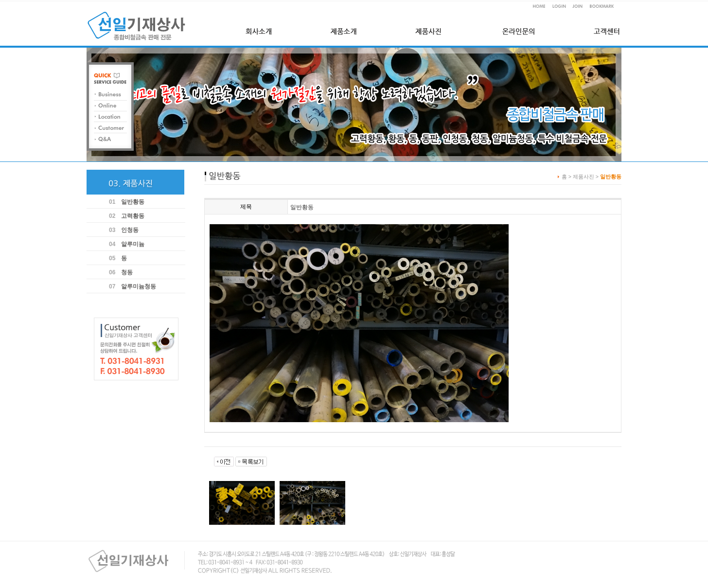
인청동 (130, 230)
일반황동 (133, 202)
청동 (127, 272)
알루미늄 (133, 244)
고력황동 (133, 216)
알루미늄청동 (139, 286)
